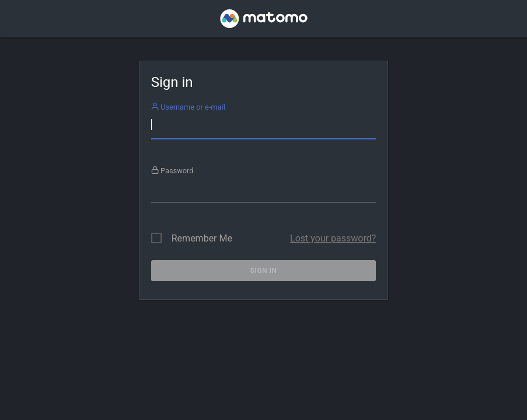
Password (172, 171)
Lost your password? (333, 238)
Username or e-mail (188, 107)
